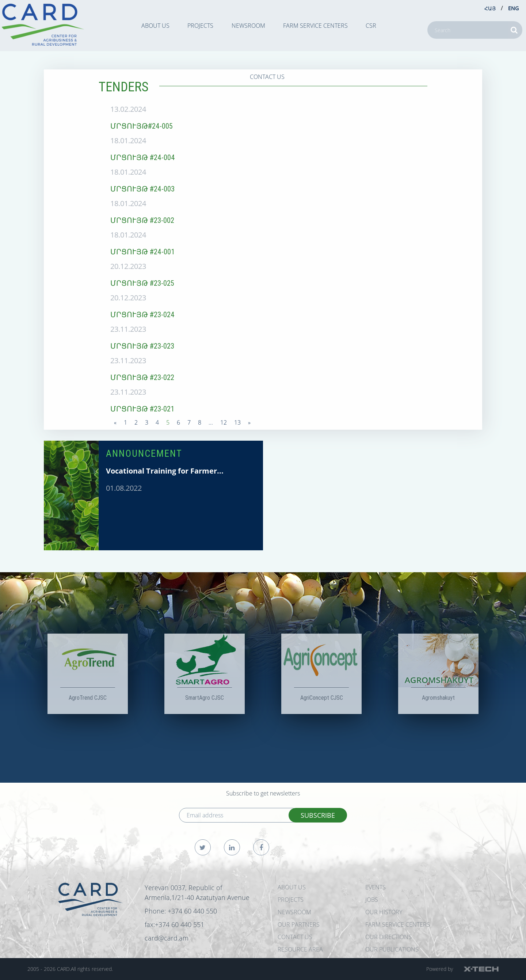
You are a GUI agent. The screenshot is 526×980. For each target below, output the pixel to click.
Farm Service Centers (315, 26)
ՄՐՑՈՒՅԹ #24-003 (142, 189)
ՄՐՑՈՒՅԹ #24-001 (142, 252)
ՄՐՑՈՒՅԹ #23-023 (142, 346)
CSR (371, 26)
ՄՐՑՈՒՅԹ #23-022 (142, 377)
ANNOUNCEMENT (144, 453)
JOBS (372, 900)
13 (237, 422)
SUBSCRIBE (318, 815)
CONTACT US (267, 77)
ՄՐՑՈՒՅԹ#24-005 (142, 126)
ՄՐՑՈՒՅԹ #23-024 (142, 314)
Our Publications (392, 949)
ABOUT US (155, 26)
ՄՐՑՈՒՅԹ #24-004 (143, 157)
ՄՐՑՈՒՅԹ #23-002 (142, 220)
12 (224, 422)
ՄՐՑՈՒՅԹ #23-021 (142, 409)
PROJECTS (200, 26)
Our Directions (388, 937)
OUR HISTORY (384, 912)
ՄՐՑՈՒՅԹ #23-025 (142, 283)
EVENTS (376, 887)
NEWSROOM (248, 26)
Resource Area (300, 949)
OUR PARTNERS (299, 924)
